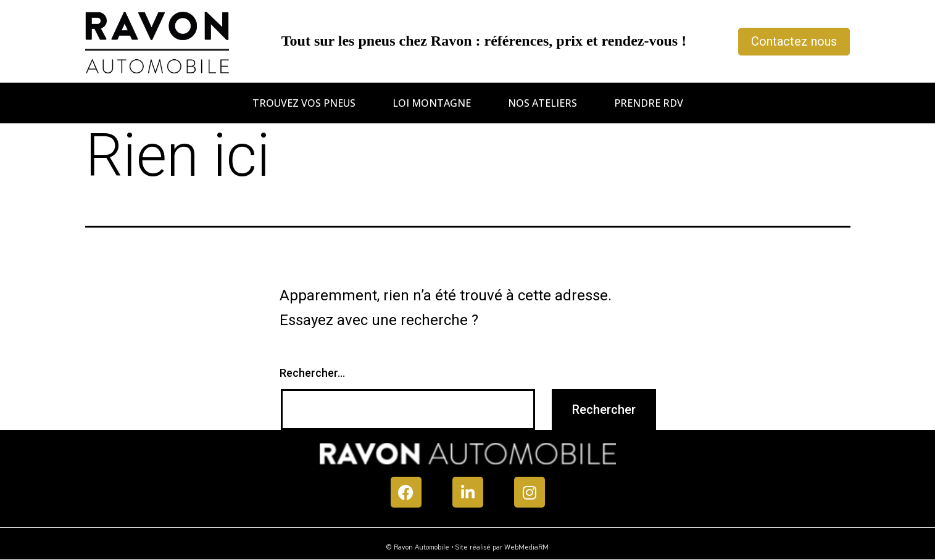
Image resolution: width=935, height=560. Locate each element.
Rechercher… (312, 373)
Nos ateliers (542, 103)
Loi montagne (432, 103)
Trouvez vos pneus (304, 103)
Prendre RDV (649, 103)
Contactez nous (794, 41)
